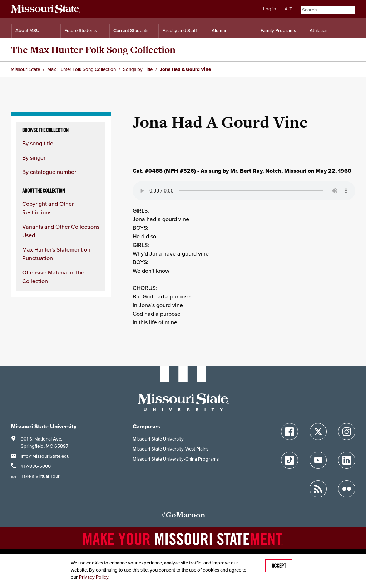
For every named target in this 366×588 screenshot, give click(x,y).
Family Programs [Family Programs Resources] (278, 31)
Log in (269, 9)
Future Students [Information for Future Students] (81, 31)
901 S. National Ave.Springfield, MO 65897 (44, 443)
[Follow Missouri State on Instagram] (347, 432)
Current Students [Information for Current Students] (131, 31)
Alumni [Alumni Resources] (219, 31)
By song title (38, 143)
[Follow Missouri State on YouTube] (318, 460)
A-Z (288, 9)
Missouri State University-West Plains (170, 449)
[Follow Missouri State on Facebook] (290, 432)
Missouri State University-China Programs (176, 459)
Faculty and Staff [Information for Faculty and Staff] (180, 31)
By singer (34, 157)
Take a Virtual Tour (40, 476)
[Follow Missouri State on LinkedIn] (347, 460)
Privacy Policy (94, 577)
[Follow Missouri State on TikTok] (290, 460)
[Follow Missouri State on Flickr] (347, 489)
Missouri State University (158, 439)
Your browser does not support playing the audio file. (244, 191)
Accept (279, 566)
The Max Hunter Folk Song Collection (93, 50)
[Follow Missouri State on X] (318, 432)
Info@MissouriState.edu (45, 456)
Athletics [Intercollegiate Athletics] (318, 31)
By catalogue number (49, 172)
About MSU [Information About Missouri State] (27, 31)
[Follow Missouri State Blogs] (318, 489)
